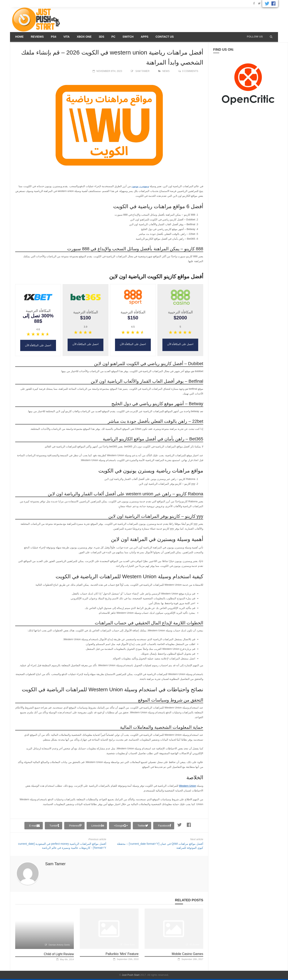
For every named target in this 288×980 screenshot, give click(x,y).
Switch (128, 37)
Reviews (37, 37)
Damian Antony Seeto (59, 945)
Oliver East (129, 945)
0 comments (190, 71)
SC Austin (194, 945)
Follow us (255, 37)
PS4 (54, 37)
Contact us (165, 37)
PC (113, 37)
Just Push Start (131, 975)
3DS (101, 37)
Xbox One (84, 37)
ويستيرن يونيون (140, 186)
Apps (145, 37)
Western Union (188, 786)
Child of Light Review (59, 954)
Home (19, 37)
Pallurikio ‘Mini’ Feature (122, 954)
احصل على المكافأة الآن (180, 344)
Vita (66, 37)
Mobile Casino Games (187, 954)
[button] (271, 37)
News (166, 71)
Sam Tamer (142, 71)
